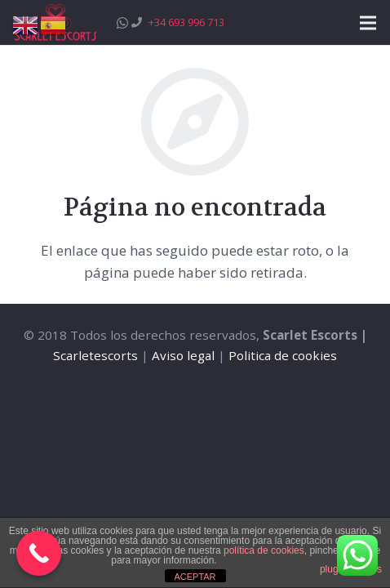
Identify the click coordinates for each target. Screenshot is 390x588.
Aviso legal (183, 355)
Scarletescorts (95, 355)
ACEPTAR (195, 577)
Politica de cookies (283, 355)
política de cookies (264, 550)
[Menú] (368, 23)
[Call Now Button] (39, 553)
